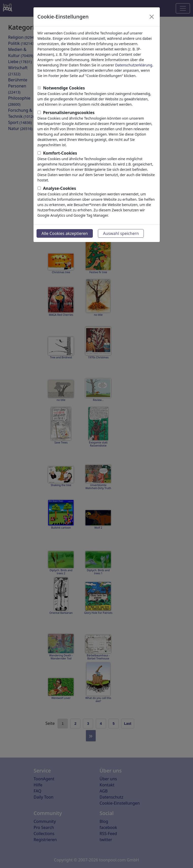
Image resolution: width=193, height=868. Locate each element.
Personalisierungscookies (69, 113)
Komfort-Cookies (60, 153)
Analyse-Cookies (60, 188)
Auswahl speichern (121, 233)
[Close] (152, 17)
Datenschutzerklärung (134, 65)
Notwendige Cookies (64, 88)
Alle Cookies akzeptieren (65, 233)
